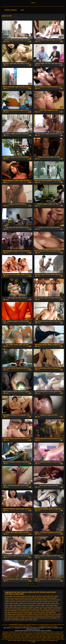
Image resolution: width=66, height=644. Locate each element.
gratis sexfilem (37, 603)
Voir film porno (53, 625)
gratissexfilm (17, 605)
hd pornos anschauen (29, 605)
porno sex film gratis (26, 612)
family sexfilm (35, 602)
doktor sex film (33, 600)
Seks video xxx (26, 639)
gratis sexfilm (46, 603)
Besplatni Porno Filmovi (54, 638)
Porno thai (23, 638)
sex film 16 (52, 614)
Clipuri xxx (30, 626)
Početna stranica (11, 10)
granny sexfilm (14, 603)
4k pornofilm (9, 596)
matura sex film (37, 609)
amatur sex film (37, 596)
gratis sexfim (55, 603)
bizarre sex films (19, 598)
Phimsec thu (35, 625)
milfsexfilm (14, 611)
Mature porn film (9, 639)
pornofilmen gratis (11, 614)
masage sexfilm (27, 609)
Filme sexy (29, 638)
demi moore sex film (22, 600)
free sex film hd (45, 602)
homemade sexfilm (52, 605)
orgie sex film (40, 611)
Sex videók (32, 636)
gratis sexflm (9, 605)
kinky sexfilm (9, 607)
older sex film (30, 611)
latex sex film (18, 607)
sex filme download (33, 618)
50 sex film (17, 596)
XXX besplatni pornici (52, 640)
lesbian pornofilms (28, 607)
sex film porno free (49, 616)
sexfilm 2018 (15, 620)
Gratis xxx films (23, 632)
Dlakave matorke (55, 632)
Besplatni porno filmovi (19, 635)
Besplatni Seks (59, 633)
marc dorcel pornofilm (15, 609)
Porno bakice (17, 636)
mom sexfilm (22, 611)
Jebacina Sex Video (40, 635)
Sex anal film (36, 638)
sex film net (30, 616)
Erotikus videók (16, 640)
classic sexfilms (10, 600)
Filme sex (17, 638)
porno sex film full (13, 612)
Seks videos (43, 638)
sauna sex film (38, 614)
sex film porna (38, 616)
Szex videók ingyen (41, 636)
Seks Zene (19, 633)
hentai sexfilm (41, 605)
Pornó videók (44, 633)
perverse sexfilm (50, 611)
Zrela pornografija (7, 635)
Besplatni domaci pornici (52, 635)
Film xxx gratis (41, 639)
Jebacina (49, 636)
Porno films (11, 638)
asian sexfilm (46, 596)
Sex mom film (12, 633)
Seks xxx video (56, 639)
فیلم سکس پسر (6, 625)
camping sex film (41, 598)
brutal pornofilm (30, 598)
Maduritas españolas (26, 625)
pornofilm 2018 (51, 612)
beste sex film (9, 598)
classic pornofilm (52, 598)
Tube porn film (56, 636)
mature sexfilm (47, 609)
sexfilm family (32, 620)
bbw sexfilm (55, 596)
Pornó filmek (37, 633)
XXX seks (43, 640)
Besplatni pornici (30, 635)
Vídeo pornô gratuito (52, 626)
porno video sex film (39, 612)
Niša (22, 10)
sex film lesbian (20, 616)
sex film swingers (13, 618)
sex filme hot (44, 618)
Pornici (29, 632)
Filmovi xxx (49, 639)
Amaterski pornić (13, 632)
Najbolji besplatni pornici (33, 640)
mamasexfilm (49, 607)
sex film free (11, 616)
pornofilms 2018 (22, 614)
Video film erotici (22, 626)
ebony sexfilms (43, 600)
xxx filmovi (24, 640)
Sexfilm (33, 3)
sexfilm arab (24, 620)
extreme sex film (15, 602)
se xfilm (45, 614)
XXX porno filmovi (36, 632)
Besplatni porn (46, 632)
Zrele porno (51, 633)
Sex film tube (18, 639)
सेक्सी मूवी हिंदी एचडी (15, 625)
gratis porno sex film (25, 603)
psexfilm (30, 614)
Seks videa (5, 632)
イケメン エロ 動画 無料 (39, 626)
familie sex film (26, 602)
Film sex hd (34, 639)
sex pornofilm (52, 618)
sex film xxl (23, 618)
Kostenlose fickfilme (44, 625)
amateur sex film (26, 596)
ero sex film (52, 600)
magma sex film (39, 607)
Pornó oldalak (25, 636)
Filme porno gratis (28, 633)
